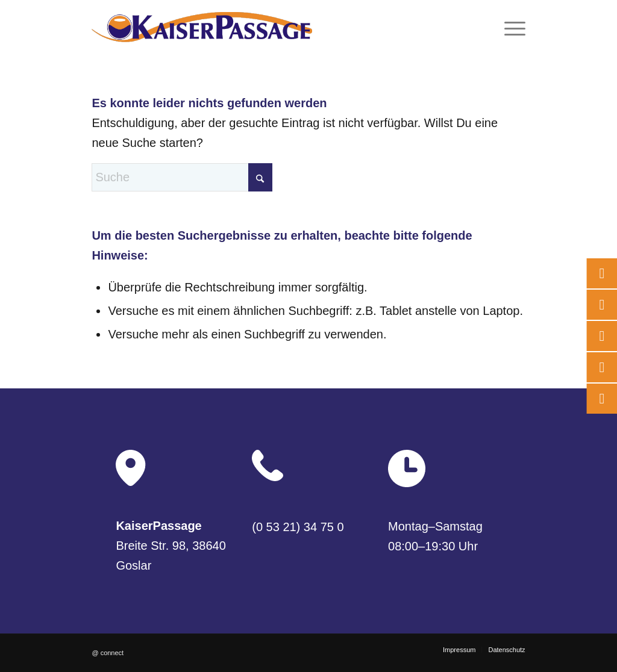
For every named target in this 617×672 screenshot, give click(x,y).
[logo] (202, 27)
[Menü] (511, 27)
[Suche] (182, 177)
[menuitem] (511, 27)
